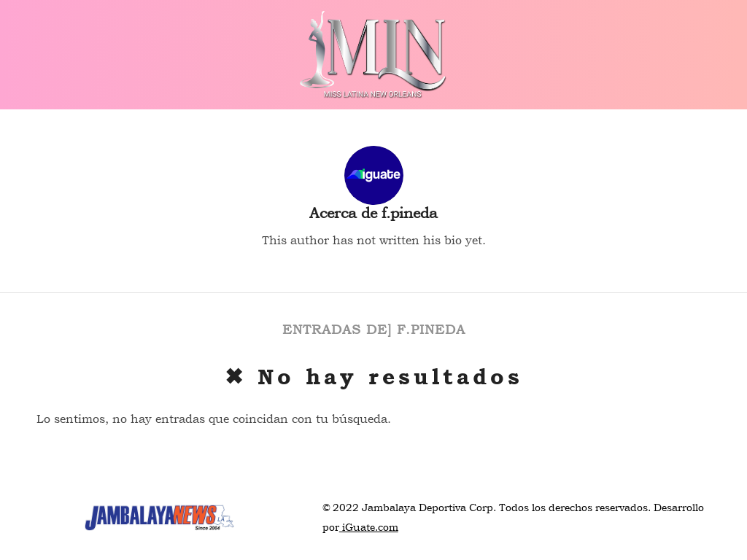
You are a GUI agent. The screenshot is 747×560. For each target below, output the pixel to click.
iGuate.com (369, 527)
